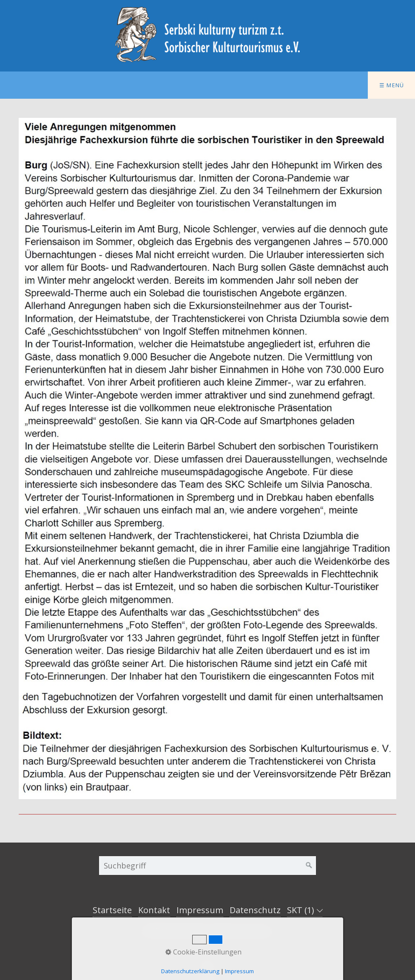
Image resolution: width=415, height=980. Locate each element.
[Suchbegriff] (207, 866)
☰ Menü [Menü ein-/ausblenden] (392, 85)
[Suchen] (309, 866)
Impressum (200, 910)
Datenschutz (255, 910)
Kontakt (154, 910)
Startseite (112, 910)
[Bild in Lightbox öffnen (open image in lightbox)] (207, 459)
